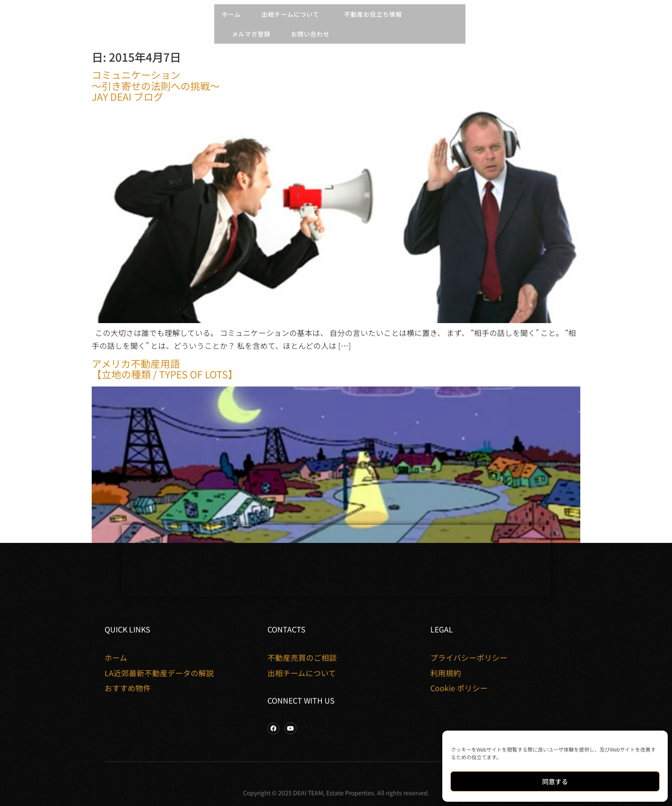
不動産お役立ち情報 (375, 14)
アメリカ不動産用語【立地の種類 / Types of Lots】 (165, 369)
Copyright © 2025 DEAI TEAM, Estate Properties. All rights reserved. (336, 793)
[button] (11, 24)
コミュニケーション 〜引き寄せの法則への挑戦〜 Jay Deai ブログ (156, 85)
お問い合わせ (310, 34)
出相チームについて (292, 14)
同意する (555, 781)
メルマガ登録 (251, 34)
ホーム (231, 14)
